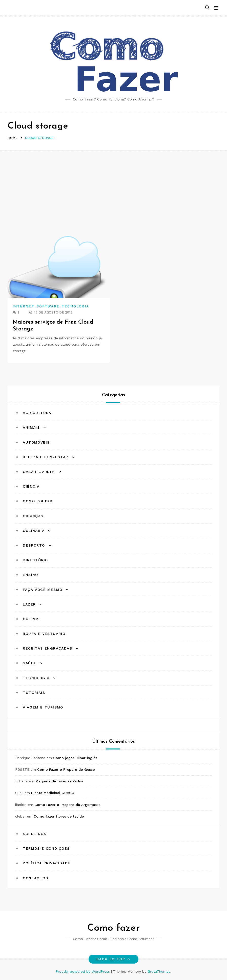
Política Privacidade (47, 863)
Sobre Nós (35, 834)
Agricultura (37, 413)
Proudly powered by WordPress (83, 971)
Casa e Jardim (39, 472)
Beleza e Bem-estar (45, 457)
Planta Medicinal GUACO (53, 793)
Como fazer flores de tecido (59, 816)
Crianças (33, 516)
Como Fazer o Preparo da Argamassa (67, 805)
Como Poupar (38, 501)
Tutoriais (34, 693)
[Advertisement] (113, 189)
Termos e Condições (46, 848)
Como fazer (113, 928)
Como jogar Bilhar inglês (75, 758)
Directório (35, 560)
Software (48, 306)
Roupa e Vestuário (44, 634)
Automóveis (36, 442)
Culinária (34, 531)
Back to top (113, 959)
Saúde (30, 663)
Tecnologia (75, 306)
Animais (31, 427)
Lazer (29, 604)
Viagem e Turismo (43, 707)
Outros (31, 619)
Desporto (34, 545)
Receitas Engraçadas (47, 648)
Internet (24, 306)
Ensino (30, 575)
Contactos (35, 878)
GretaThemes (159, 971)
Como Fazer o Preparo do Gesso (66, 769)
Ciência (31, 486)
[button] (207, 8)
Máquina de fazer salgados (59, 781)
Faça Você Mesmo (43, 590)
